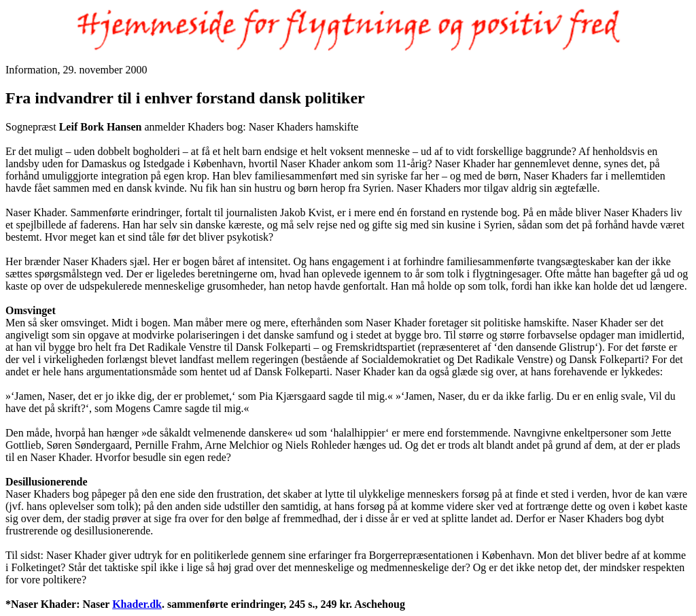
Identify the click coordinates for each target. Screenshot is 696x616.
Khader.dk (137, 604)
